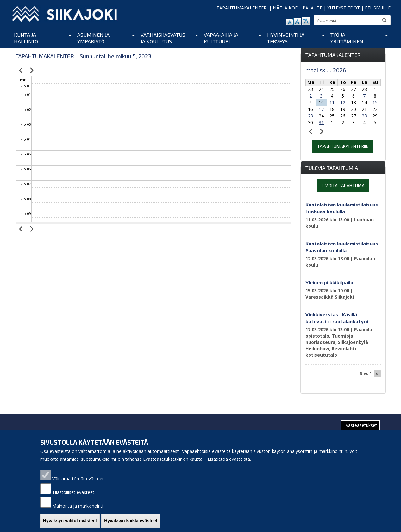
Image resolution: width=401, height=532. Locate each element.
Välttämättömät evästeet (78, 479)
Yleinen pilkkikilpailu (329, 282)
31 (321, 122)
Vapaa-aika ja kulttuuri (221, 38)
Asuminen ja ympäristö (93, 38)
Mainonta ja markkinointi (78, 506)
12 (343, 102)
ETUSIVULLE (378, 8)
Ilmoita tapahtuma (343, 185)
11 (332, 102)
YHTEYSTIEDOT (344, 8)
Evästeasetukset (360, 425)
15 (375, 102)
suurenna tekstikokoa (306, 21)
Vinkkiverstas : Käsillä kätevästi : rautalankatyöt (337, 318)
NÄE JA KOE (285, 8)
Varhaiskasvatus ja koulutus (163, 38)
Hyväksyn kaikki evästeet (131, 521)
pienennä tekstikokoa (289, 22)
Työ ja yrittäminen (347, 38)
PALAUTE (312, 8)
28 (364, 116)
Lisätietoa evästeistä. (229, 459)
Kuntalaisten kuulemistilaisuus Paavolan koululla (342, 247)
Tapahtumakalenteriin (343, 146)
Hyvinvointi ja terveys (286, 38)
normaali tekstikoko (297, 22)
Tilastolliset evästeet (73, 492)
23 (310, 116)
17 (321, 109)
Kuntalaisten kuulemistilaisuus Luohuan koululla (342, 208)
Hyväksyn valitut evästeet (70, 521)
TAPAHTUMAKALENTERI (242, 8)
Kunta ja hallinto (26, 38)
